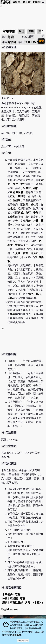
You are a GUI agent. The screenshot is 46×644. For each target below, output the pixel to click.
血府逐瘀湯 (16, 192)
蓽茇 (13, 314)
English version (10, 609)
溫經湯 (16, 200)
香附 (23, 184)
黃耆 (18, 253)
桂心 (13, 196)
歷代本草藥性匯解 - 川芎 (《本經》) (22, 603)
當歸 (20, 196)
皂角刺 (35, 253)
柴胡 (20, 213)
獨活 (31, 294)
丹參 (28, 221)
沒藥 (18, 245)
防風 (10, 298)
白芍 (28, 213)
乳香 (10, 245)
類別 (21, 31)
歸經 (31, 31)
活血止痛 (30, 42)
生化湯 (11, 209)
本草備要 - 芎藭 (11, 594)
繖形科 (12, 42)
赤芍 (28, 188)
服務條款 (17, 635)
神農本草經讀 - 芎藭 (14, 599)
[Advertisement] (23, 345)
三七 (38, 241)
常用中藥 (9, 31)
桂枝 (36, 221)
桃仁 (15, 184)
